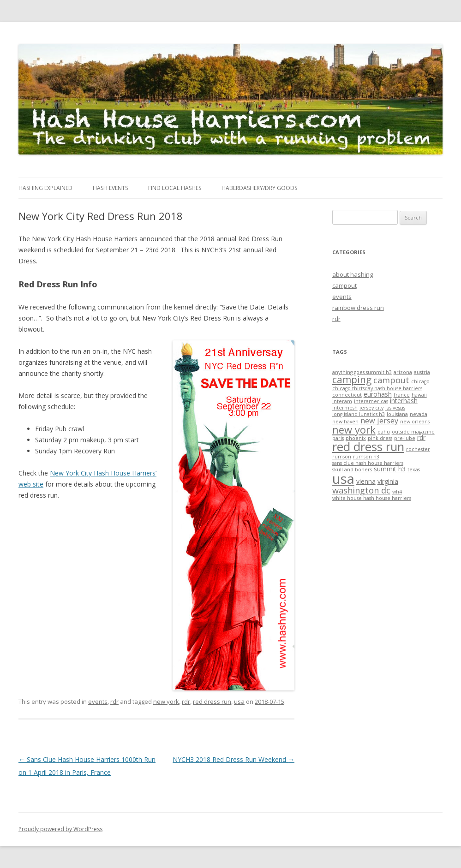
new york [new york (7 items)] (354, 430)
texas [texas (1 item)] (414, 470)
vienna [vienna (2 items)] (366, 481)
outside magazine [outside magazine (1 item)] (413, 432)
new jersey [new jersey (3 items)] (379, 421)
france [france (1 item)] (402, 395)
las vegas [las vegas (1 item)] (395, 408)
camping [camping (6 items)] (352, 380)
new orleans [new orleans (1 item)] (415, 422)
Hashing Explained (45, 188)
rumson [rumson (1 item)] (342, 457)
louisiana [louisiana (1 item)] (397, 414)
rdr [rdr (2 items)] (421, 437)
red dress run (212, 702)
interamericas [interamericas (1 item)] (371, 401)
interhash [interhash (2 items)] (404, 401)
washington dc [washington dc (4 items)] (361, 490)
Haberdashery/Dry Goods (259, 188)
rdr (114, 702)
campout (344, 285)
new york (166, 702)
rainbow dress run (358, 308)
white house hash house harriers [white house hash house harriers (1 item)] (372, 498)
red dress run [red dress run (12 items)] (368, 446)
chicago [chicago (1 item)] (420, 381)
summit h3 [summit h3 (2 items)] (390, 469)
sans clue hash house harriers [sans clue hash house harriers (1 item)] (368, 463)
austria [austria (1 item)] (422, 372)
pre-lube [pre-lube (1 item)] (405, 438)
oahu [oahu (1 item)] (384, 432)
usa (239, 702)
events (98, 702)
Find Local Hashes (175, 188)
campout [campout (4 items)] (391, 380)
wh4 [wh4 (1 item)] (397, 492)
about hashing (353, 274)
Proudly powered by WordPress (60, 829)
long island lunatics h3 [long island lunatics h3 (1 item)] (359, 414)
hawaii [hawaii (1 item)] (419, 395)
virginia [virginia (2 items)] (388, 481)
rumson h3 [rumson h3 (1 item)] (366, 457)
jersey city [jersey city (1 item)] (371, 408)
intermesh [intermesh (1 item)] (345, 408)
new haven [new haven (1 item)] (345, 422)
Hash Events (110, 188)
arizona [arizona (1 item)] (403, 372)
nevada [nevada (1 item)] (419, 414)
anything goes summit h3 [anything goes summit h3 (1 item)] (362, 372)
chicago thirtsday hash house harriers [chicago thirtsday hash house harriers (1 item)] (377, 388)
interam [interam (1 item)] (342, 401)
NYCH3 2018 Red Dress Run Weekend (233, 759)
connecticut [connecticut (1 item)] (347, 395)
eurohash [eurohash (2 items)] (378, 394)
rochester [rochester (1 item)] (418, 449)
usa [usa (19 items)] (343, 479)
